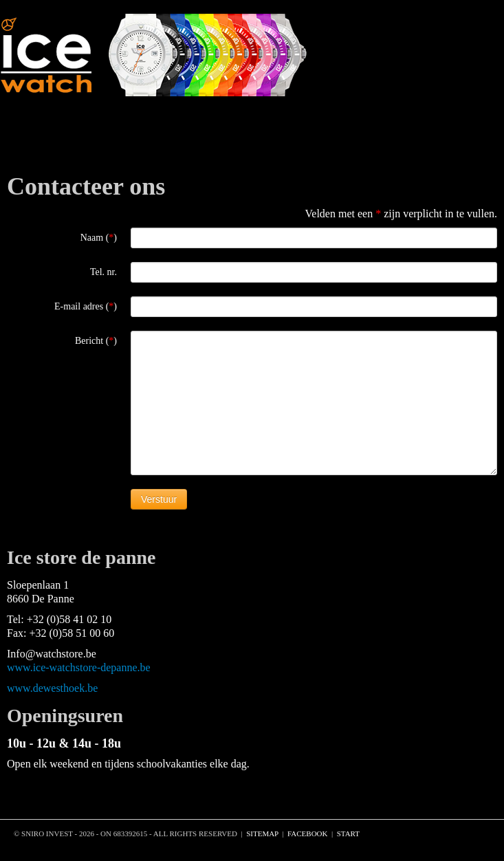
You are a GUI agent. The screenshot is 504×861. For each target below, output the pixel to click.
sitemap (262, 833)
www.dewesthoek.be (52, 688)
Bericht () (96, 341)
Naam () (99, 238)
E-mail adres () (86, 306)
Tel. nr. (103, 272)
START (348, 833)
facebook (307, 833)
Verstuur (159, 499)
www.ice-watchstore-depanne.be (79, 667)
